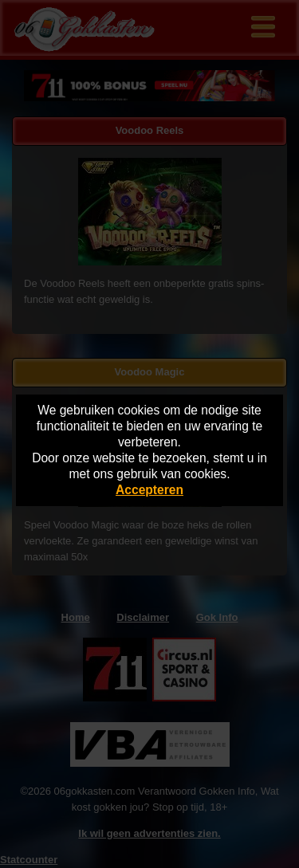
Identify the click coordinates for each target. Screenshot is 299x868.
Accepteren (149, 490)
